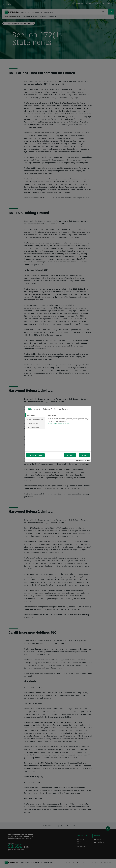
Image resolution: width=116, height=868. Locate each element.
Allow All (84, 455)
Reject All (70, 455)
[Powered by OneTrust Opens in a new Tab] (83, 461)
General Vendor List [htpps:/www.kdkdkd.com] (63, 423)
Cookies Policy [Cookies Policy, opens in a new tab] (52, 423)
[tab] (35, 415)
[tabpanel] (69, 420)
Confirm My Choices (35, 455)
